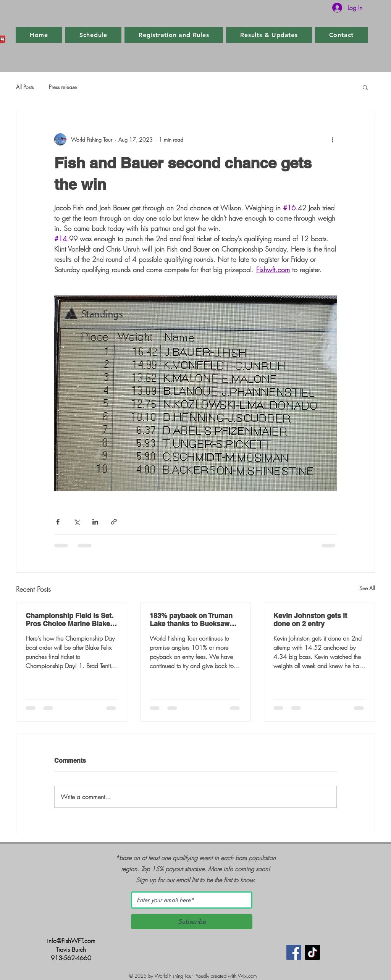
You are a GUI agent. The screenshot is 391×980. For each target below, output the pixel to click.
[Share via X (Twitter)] (77, 522)
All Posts (25, 87)
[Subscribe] (192, 922)
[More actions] (332, 139)
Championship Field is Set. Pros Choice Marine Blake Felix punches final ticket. (69, 620)
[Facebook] (294, 952)
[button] (365, 87)
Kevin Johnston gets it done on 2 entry (310, 620)
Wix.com (247, 976)
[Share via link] (114, 522)
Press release (63, 87)
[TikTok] (313, 952)
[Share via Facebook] (58, 522)
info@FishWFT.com (71, 941)
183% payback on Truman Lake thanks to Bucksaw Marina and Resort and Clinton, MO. (191, 620)
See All (367, 588)
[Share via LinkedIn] (95, 522)
